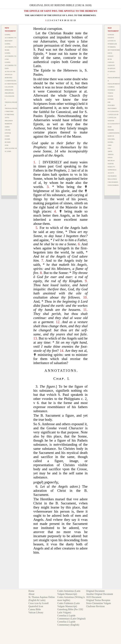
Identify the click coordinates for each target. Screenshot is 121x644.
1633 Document (94, 597)
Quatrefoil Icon (36, 606)
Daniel (111, 142)
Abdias (111, 154)
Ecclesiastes (113, 111)
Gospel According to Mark (10, 47)
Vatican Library (36, 613)
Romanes (9, 78)
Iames (7, 127)
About (31, 594)
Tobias (110, 93)
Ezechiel (111, 139)
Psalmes (111, 105)
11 (68, 20)
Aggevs (111, 173)
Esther (111, 99)
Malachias (112, 179)
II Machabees (113, 185)
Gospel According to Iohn (10, 65)
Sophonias (112, 170)
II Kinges (111, 65)
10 (65, 20)
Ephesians (9, 90)
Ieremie (111, 130)
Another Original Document (100, 594)
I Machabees (113, 182)
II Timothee (9, 115)
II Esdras (111, 90)
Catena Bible (35, 609)
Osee (110, 145)
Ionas (110, 158)
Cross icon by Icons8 (38, 603)
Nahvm (111, 164)
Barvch (111, 136)
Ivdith (110, 96)
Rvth (110, 59)
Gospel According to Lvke (10, 56)
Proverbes (112, 108)
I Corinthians (10, 81)
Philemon (9, 121)
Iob (109, 102)
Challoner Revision (95, 606)
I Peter (8, 130)
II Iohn (7, 139)
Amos (110, 151)
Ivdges (111, 56)
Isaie (110, 127)
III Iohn (8, 142)
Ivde (7, 145)
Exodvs (111, 38)
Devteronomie (114, 50)
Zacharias (112, 176)
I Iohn (7, 136)
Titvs (7, 118)
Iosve (110, 53)
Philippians (9, 93)
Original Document (95, 591)
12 (71, 20)
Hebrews (8, 124)
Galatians (9, 87)
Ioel (110, 148)
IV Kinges (112, 72)
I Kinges (111, 62)
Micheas (111, 161)
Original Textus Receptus (98, 600)
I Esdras (111, 87)
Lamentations (114, 133)
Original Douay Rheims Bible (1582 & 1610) (60, 5)
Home (31, 591)
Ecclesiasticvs (114, 124)
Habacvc (111, 167)
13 (75, 20)
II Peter (8, 133)
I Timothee (9, 111)
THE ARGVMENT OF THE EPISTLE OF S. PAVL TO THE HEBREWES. (60, 15)
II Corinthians (11, 84)
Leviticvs (112, 41)
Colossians (10, 96)
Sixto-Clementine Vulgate (99, 603)
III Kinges (111, 68)
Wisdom (111, 121)
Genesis (111, 35)
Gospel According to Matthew (10, 38)
